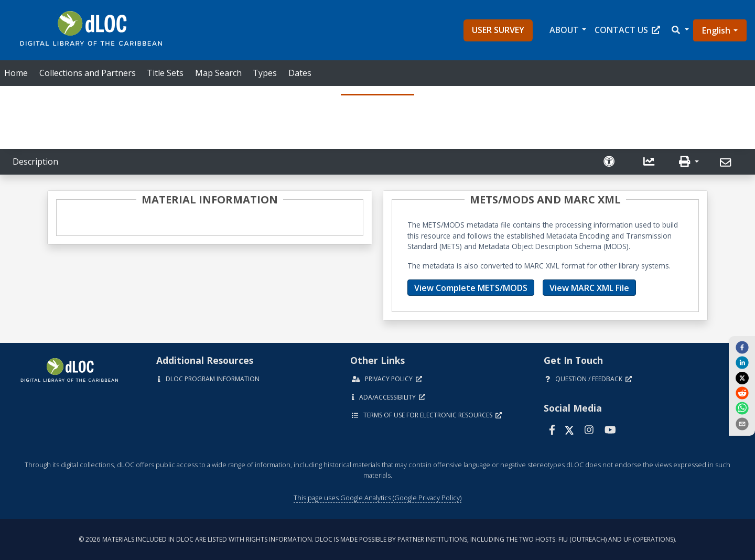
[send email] (742, 423)
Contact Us (627, 30)
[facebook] (742, 347)
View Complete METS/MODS (471, 288)
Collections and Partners (88, 73)
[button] (679, 30)
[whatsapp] (742, 408)
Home (16, 73)
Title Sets (165, 73)
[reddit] (742, 393)
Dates (300, 73)
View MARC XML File (589, 288)
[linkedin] (742, 362)
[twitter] (742, 378)
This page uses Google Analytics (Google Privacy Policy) (377, 498)
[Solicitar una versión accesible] (610, 162)
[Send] (727, 163)
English (716, 30)
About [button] (564, 30)
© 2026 (377, 539)
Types (265, 73)
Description (35, 161)
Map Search (218, 73)
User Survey (498, 30)
